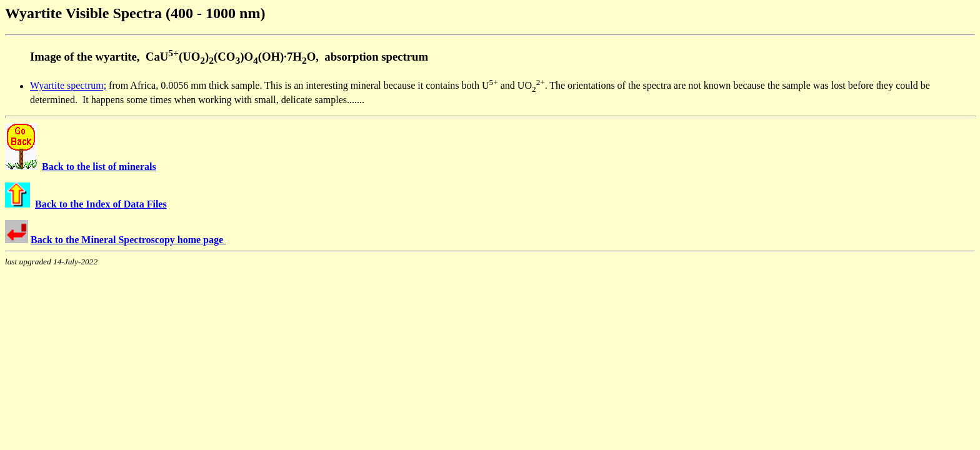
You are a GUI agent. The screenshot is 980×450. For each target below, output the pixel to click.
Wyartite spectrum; (68, 86)
